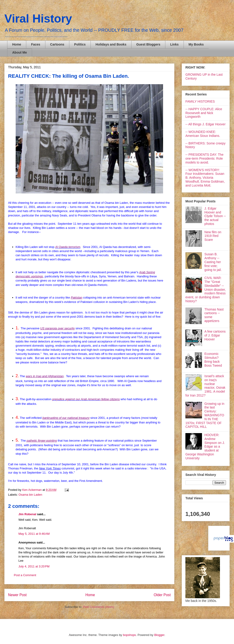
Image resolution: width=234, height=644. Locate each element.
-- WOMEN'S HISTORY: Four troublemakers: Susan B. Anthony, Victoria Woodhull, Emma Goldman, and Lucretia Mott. (205, 178)
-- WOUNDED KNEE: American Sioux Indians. (203, 134)
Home (17, 44)
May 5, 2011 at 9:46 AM (34, 534)
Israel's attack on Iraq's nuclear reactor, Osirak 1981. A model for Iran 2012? (205, 386)
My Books (196, 44)
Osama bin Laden (31, 495)
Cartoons (57, 44)
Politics (80, 44)
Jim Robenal (27, 514)
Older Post (162, 595)
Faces (36, 44)
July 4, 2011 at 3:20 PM (34, 566)
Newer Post (17, 595)
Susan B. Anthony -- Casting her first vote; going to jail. (213, 262)
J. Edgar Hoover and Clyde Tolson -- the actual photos (215, 216)
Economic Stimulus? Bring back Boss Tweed (213, 359)
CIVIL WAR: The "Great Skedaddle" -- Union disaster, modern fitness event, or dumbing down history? (206, 289)
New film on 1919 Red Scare (213, 236)
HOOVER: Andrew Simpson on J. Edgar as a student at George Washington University (205, 447)
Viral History (38, 19)
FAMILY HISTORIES (200, 101)
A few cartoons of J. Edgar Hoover (215, 335)
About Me (20, 52)
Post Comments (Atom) (98, 607)
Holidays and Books (111, 44)
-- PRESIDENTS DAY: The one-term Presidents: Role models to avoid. (204, 158)
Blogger (159, 635)
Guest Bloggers (148, 44)
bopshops (129, 635)
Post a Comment (25, 575)
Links (174, 44)
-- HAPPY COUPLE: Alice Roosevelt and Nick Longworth (204, 113)
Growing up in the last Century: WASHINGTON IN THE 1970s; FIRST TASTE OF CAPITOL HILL (205, 415)
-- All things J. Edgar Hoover (205, 124)
